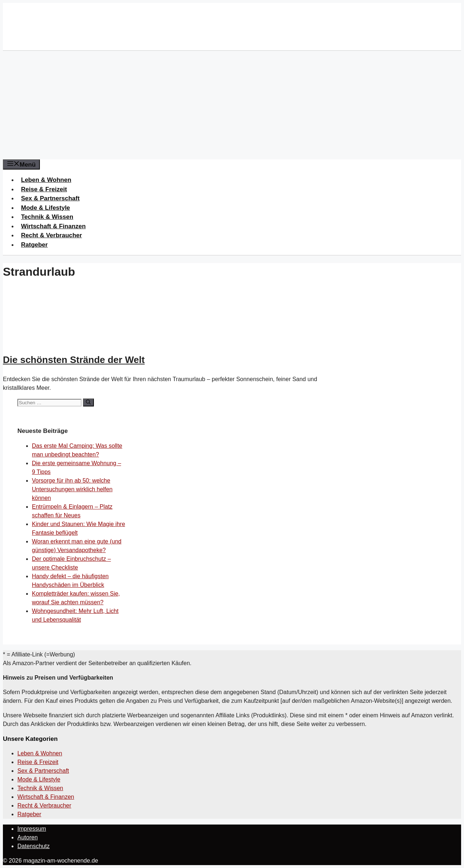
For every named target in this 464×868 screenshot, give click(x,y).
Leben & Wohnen (46, 180)
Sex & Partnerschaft (50, 198)
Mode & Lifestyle (45, 208)
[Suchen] (88, 402)
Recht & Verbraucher (51, 235)
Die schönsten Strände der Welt (74, 360)
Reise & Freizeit (44, 189)
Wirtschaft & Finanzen (53, 226)
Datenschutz (34, 846)
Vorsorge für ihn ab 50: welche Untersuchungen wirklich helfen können (72, 489)
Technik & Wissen (47, 217)
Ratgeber (34, 245)
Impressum (32, 829)
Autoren (28, 837)
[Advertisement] (232, 105)
